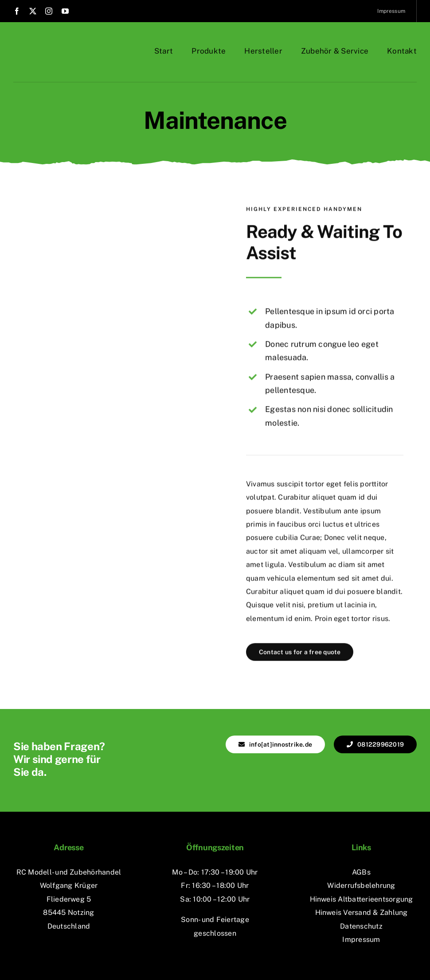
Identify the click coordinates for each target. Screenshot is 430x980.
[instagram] (49, 11)
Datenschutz (361, 926)
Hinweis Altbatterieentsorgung (362, 899)
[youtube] (65, 11)
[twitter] (33, 11)
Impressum (361, 939)
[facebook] (17, 11)
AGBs (361, 872)
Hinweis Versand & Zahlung (362, 912)
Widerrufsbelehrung (361, 885)
